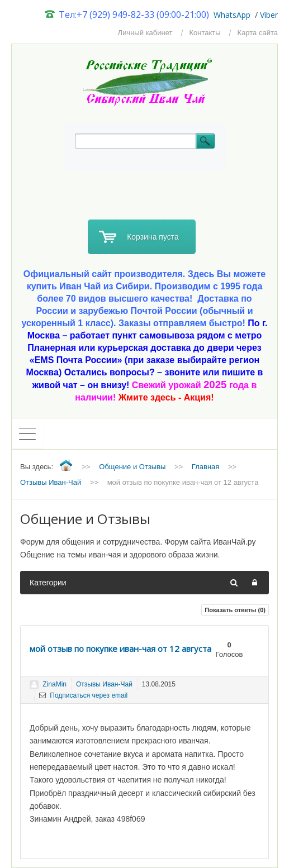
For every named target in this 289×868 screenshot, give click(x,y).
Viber (269, 15)
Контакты (205, 33)
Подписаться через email (83, 695)
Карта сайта (258, 33)
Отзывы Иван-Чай (104, 684)
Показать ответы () (235, 610)
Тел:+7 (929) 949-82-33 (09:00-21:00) (127, 15)
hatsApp (236, 15)
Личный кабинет (145, 33)
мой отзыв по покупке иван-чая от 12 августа (120, 648)
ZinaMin (55, 684)
